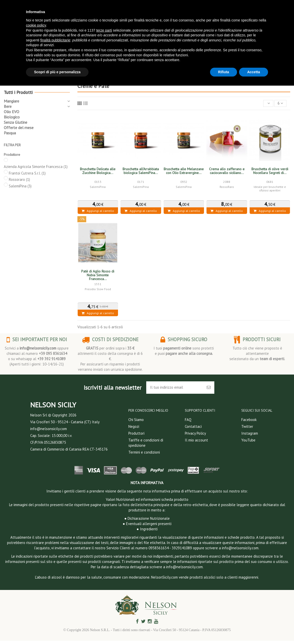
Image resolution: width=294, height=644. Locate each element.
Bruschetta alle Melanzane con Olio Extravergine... (184, 171)
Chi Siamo (136, 420)
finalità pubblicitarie (55, 40)
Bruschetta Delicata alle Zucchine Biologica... (98, 171)
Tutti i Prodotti (18, 92)
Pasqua (10, 133)
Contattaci (193, 426)
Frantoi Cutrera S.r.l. (27, 173)
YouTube (248, 440)
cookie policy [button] (36, 25)
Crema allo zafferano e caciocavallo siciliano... (227, 171)
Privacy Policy (195, 433)
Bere (8, 106)
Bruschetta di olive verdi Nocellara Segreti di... (270, 171)
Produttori (136, 433)
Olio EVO (11, 112)
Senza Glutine (16, 122)
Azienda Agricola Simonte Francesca (36, 167)
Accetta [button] (254, 72)
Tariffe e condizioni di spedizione (146, 443)
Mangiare (11, 101)
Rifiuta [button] (224, 72)
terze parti (104, 30)
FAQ (188, 420)
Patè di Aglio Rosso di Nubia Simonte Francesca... (98, 275)
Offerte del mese (19, 128)
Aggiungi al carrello (98, 211)
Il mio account (196, 440)
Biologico (12, 117)
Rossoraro (19, 179)
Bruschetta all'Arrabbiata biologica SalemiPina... (141, 171)
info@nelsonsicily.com (38, 348)
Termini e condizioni (144, 452)
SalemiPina (20, 186)
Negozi (134, 426)
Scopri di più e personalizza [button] (57, 72)
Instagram (250, 433)
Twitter (247, 426)
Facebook (249, 420)
